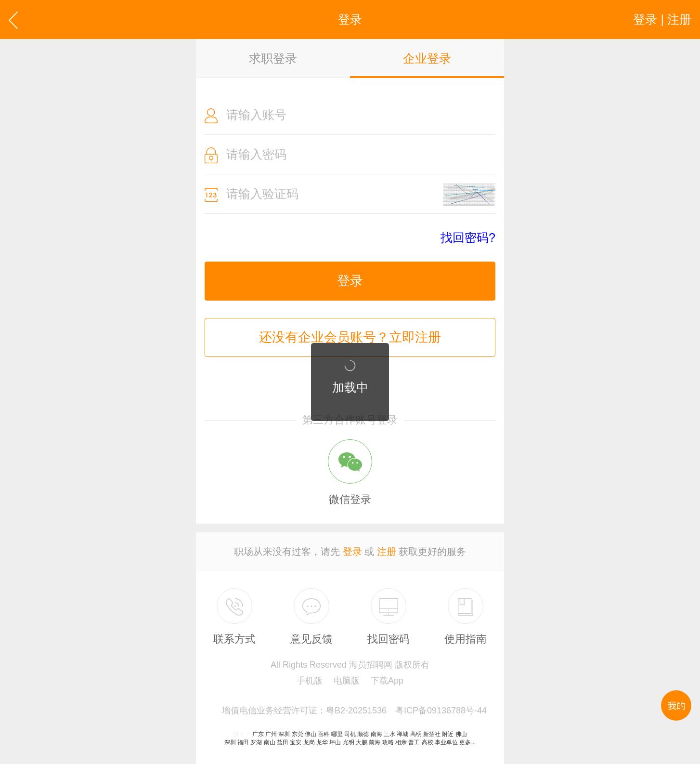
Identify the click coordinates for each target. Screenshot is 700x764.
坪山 (335, 742)
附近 (448, 734)
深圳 (284, 734)
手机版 (310, 681)
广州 (271, 734)
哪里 (337, 734)
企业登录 (427, 58)
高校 (428, 742)
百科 (324, 734)
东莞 (298, 734)
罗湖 (256, 742)
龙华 (322, 742)
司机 (350, 734)
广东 (258, 734)
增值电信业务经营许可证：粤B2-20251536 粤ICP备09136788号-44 (354, 711)
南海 (376, 734)
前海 (375, 742)
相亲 (401, 742)
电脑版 (347, 681)
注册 (387, 552)
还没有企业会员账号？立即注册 (350, 337)
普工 (414, 742)
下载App (387, 681)
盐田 (283, 742)
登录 (350, 281)
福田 (243, 742)
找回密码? (468, 238)
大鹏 (362, 742)
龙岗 (309, 742)
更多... (467, 742)
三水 (389, 734)
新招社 (432, 734)
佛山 (311, 734)
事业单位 (446, 742)
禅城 (402, 734)
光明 (349, 742)
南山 (270, 742)
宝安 (296, 742)
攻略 (388, 742)
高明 (416, 734)
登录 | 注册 (662, 19)
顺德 (363, 734)
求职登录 (273, 58)
